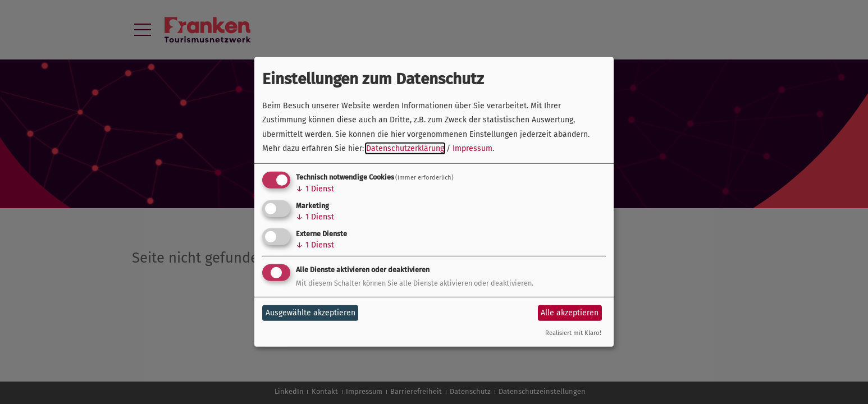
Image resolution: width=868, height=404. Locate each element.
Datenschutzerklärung (405, 148)
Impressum (472, 148)
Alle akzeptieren (570, 313)
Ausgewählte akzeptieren (310, 313)
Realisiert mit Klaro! (573, 333)
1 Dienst (315, 189)
